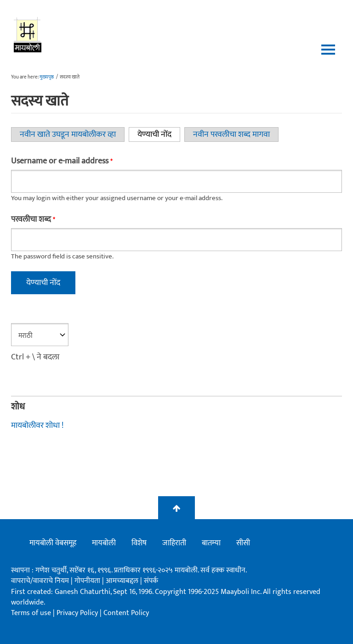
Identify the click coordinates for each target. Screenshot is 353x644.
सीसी (243, 543)
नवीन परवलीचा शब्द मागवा (231, 134)
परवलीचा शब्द (33, 219)
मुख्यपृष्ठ (47, 77)
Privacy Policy (78, 613)
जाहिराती (174, 543)
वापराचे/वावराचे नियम (40, 581)
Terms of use (31, 613)
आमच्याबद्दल (123, 581)
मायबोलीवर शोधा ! (37, 426)
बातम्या (211, 543)
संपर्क (151, 581)
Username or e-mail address (62, 161)
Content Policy (126, 613)
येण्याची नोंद (159, 134)
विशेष (139, 543)
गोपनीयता (88, 581)
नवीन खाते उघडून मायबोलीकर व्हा (68, 134)
